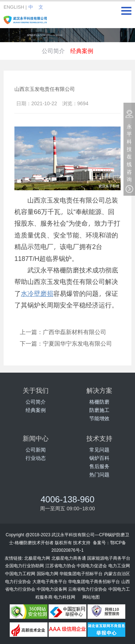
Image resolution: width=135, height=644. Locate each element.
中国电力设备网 (52, 589)
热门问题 (99, 474)
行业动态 (36, 458)
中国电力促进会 (92, 565)
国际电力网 (48, 573)
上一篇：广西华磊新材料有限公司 (63, 332)
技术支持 (82, 542)
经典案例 (82, 51)
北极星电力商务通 (69, 558)
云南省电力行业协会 (87, 589)
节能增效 (99, 418)
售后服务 (99, 466)
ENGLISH (14, 7)
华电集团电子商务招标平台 (94, 581)
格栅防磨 (99, 402)
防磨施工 (99, 410)
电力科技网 (64, 597)
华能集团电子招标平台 (81, 573)
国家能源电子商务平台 (109, 558)
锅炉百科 (99, 458)
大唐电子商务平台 (50, 581)
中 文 (36, 7)
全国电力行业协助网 (24, 565)
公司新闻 (36, 450)
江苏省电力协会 (60, 565)
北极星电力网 (37, 558)
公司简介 (53, 51)
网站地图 (91, 597)
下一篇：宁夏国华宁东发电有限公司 (66, 343)
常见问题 (99, 450)
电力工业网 (119, 565)
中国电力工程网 (20, 573)
